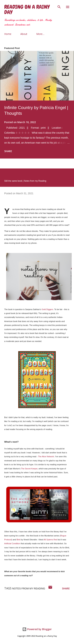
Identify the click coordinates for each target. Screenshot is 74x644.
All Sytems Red (50, 540)
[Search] (59, 6)
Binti (19, 540)
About (24, 34)
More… (40, 34)
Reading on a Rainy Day (27, 10)
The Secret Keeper (29, 469)
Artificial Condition (12, 543)
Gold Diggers (47, 309)
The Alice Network (46, 456)
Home (8, 34)
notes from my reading (29, 588)
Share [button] (8, 151)
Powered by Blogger (37, 629)
